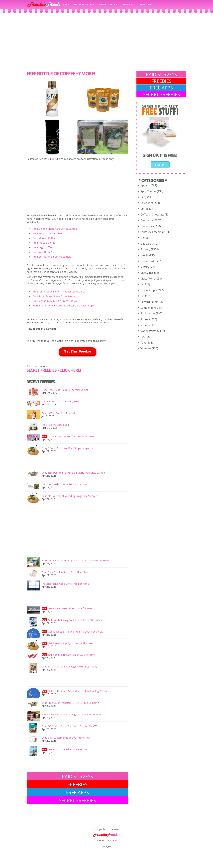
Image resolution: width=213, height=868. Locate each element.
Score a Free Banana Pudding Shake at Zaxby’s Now (71, 714)
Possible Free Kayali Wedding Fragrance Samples (70, 496)
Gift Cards (147, 244)
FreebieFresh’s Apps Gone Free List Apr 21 (66, 584)
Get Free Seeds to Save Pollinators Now (64, 484)
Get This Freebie (77, 351)
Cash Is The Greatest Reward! (59, 413)
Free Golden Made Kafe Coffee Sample (55, 229)
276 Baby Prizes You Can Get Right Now (71, 436)
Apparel (145, 185)
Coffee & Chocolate (152, 215)
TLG (143, 337)
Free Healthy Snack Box (55, 425)
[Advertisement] (106, 43)
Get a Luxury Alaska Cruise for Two (68, 749)
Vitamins (146, 348)
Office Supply (149, 290)
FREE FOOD (129, 4)
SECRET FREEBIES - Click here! (54, 370)
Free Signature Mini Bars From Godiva (55, 301)
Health (145, 255)
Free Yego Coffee (43, 247)
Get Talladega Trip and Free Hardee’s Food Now (75, 632)
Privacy (106, 847)
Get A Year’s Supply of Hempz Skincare (70, 643)
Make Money (148, 279)
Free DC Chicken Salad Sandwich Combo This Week (71, 726)
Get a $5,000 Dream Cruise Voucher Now (72, 655)
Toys (143, 343)
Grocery (145, 249)
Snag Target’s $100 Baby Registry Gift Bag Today (69, 666)
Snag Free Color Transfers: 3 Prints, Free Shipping (70, 703)
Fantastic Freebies (152, 232)
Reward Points (149, 302)
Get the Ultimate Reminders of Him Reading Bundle (78, 691)
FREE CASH (146, 4)
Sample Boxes (149, 308)
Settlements (148, 313)
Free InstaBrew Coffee (46, 252)
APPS (66, 4)
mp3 (143, 284)
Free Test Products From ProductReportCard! (59, 291)
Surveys (145, 325)
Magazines (147, 273)
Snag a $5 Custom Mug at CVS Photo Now (66, 738)
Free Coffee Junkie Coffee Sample (52, 257)
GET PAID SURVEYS (84, 4)
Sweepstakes (148, 331)
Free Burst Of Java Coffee (47, 233)
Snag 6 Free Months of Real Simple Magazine (68, 448)
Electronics (147, 226)
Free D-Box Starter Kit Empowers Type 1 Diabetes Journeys (76, 560)
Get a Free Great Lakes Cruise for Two (70, 608)
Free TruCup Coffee (44, 243)
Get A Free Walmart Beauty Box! (60, 401)
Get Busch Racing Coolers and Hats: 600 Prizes (75, 620)
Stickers (145, 319)
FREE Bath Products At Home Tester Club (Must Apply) (64, 305)
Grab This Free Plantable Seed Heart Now (66, 572)
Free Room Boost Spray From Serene (54, 296)
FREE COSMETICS (108, 4)
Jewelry (145, 267)
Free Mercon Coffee (44, 238)
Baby (144, 197)
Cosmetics (147, 220)
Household (147, 261)
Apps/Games (148, 191)
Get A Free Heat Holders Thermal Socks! (65, 390)
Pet (142, 296)
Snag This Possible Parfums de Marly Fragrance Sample (74, 473)
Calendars (147, 203)
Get (143, 238)
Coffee (144, 209)
